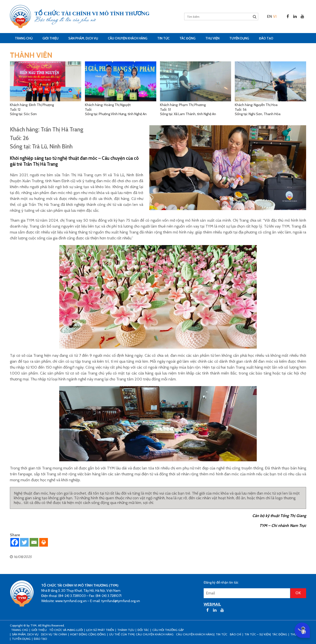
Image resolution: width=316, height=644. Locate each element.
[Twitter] (24, 542)
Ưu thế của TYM (121, 634)
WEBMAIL (212, 604)
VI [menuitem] (275, 16)
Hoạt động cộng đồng (88, 634)
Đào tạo (266, 38)
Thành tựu (126, 630)
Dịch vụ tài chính (54, 634)
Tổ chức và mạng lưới (66, 630)
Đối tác (143, 630)
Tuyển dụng (239, 38)
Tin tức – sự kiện (257, 634)
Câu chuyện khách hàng (195, 634)
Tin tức (163, 38)
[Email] (34, 542)
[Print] (44, 542)
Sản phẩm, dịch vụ (83, 38)
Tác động (188, 38)
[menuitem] (269, 16)
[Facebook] (15, 542)
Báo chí (236, 634)
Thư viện (212, 38)
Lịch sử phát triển (100, 630)
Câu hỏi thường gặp (168, 630)
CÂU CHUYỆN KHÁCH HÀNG (128, 38)
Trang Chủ (24, 38)
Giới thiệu (50, 38)
